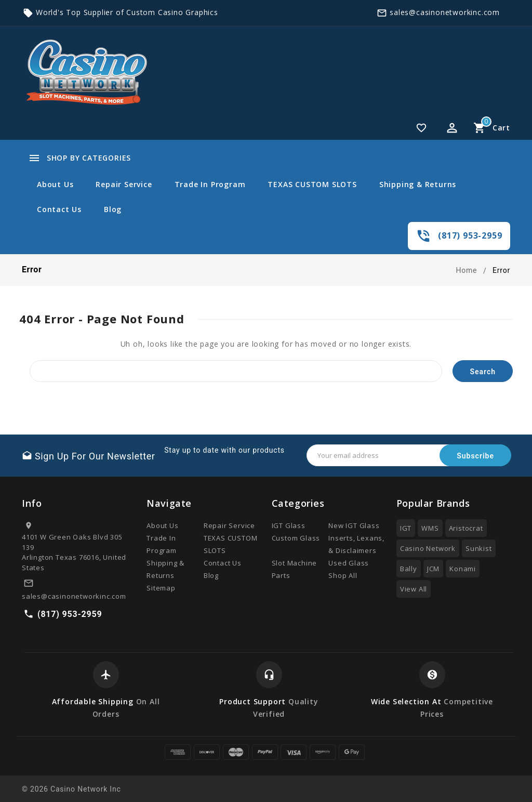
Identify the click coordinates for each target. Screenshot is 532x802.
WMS (430, 528)
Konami (463, 569)
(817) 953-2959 (470, 235)
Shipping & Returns (418, 184)
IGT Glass (289, 525)
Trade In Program (210, 184)
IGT (406, 528)
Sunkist (479, 548)
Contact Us (59, 209)
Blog (113, 209)
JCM (433, 569)
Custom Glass (296, 538)
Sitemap (161, 588)
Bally (409, 569)
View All (414, 589)
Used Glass (349, 563)
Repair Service (124, 184)
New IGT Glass (354, 525)
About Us (55, 184)
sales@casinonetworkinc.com (445, 12)
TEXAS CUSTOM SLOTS (312, 184)
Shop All (343, 575)
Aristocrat (466, 528)
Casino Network (428, 548)
